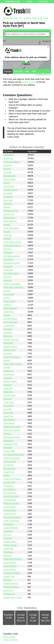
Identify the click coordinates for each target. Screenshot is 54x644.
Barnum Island (10, 493)
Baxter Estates (10, 566)
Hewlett (7, 360)
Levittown (8, 165)
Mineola (7, 239)
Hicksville (7, 172)
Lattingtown (8, 524)
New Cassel (9, 294)
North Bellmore (10, 221)
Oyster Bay (8, 158)
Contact (43, 2)
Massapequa (9, 218)
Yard (34, 71)
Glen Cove (8, 200)
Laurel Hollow (9, 507)
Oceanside (8, 197)
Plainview (8, 204)
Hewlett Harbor (10, 542)
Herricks (7, 434)
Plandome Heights (12, 573)
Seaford (7, 291)
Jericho (7, 298)
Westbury (8, 280)
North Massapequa (12, 245)
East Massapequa (11, 256)
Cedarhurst (8, 371)
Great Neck (8, 312)
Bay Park (7, 535)
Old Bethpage (10, 395)
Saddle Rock (9, 576)
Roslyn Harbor (10, 563)
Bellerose (7, 556)
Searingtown (9, 423)
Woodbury (8, 333)
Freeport (7, 169)
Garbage (8, 72)
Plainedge (8, 329)
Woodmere (8, 259)
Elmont (6, 183)
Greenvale (8, 531)
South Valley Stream (12, 364)
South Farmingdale (12, 284)
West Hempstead (11, 228)
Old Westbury (9, 420)
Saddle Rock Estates (13, 597)
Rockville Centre (11, 211)
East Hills (7, 354)
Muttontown (8, 441)
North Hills (8, 388)
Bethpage (8, 252)
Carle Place (8, 402)
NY (21, 18)
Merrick (7, 225)
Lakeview (7, 385)
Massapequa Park (11, 263)
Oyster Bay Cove (11, 496)
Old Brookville (10, 500)
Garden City (9, 214)
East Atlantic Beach (12, 517)
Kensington (8, 552)
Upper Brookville (11, 528)
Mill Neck (7, 580)
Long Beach (9, 186)
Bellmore (7, 277)
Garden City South (12, 427)
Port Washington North (13, 455)
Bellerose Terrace (11, 503)
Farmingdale (9, 326)
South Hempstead (11, 458)
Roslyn (6, 475)
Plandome (8, 538)
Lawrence (8, 378)
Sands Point (9, 472)
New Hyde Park (10, 322)
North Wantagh (10, 308)
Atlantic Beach (10, 514)
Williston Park (9, 350)
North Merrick (9, 301)
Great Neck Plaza (11, 357)
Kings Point (8, 392)
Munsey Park (9, 482)
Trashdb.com (12, 2)
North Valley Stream (12, 242)
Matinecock (8, 590)
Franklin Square (10, 190)
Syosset (7, 232)
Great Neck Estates (12, 479)
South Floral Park (11, 521)
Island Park (8, 416)
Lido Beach (8, 465)
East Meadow (9, 176)
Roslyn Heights (10, 381)
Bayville (7, 367)
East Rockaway (10, 319)
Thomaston (8, 486)
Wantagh (7, 249)
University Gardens (12, 430)
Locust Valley (9, 451)
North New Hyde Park (36, 18)
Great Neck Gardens (13, 559)
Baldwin (7, 207)
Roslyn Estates (10, 545)
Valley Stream (10, 179)
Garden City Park (11, 340)
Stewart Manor (10, 510)
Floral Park (8, 270)
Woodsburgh (9, 594)
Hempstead (8, 155)
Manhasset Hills (10, 444)
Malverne (7, 336)
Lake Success (10, 462)
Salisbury (7, 305)
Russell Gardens (11, 583)
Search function (29, 82)
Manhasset (8, 343)
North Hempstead (11, 162)
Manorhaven (9, 374)
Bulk (27, 71)
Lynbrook (7, 235)
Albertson (8, 399)
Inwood (7, 315)
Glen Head (8, 406)
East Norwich (9, 468)
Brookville (8, 448)
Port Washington (11, 273)
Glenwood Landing (12, 437)
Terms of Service (10, 640)
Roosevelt (8, 266)
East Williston (9, 489)
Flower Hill (8, 413)
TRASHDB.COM (10, 18)
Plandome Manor (11, 587)
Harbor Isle (8, 549)
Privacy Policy (9, 637)
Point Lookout (10, 570)
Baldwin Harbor (10, 347)
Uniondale (8, 193)
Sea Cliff (7, 409)
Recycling (18, 71)
